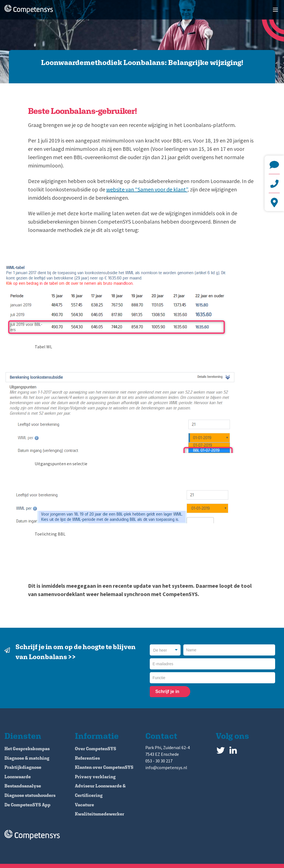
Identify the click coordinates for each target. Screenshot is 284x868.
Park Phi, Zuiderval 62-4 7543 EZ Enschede (274, 202)
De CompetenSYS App (27, 805)
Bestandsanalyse (23, 786)
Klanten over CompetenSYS (104, 767)
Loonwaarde (18, 777)
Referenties (87, 758)
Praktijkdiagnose (23, 767)
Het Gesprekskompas (27, 749)
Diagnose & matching (27, 758)
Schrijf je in (167, 691)
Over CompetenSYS (96, 749)
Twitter (221, 749)
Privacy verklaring (95, 777)
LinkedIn (233, 749)
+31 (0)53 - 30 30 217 (274, 184)
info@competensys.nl (274, 165)
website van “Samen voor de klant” (147, 189)
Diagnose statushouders (30, 795)
